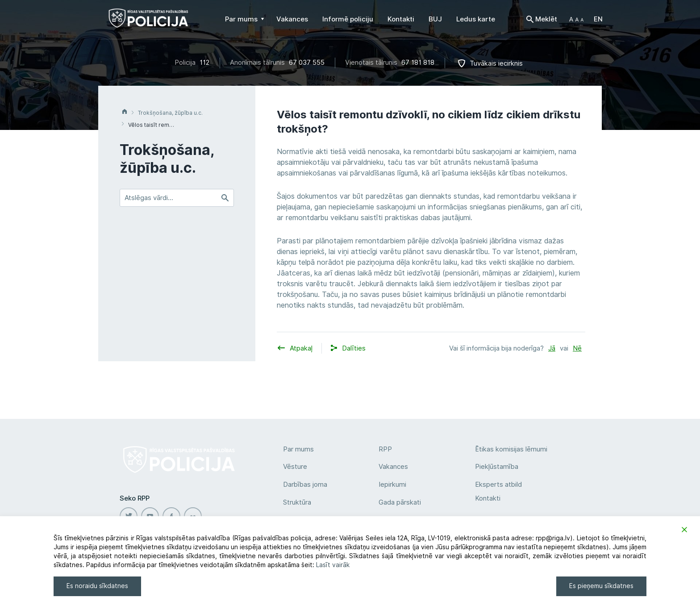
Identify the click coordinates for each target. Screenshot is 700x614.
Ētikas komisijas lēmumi (511, 449)
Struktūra (297, 502)
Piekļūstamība (497, 467)
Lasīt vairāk (333, 565)
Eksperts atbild (498, 485)
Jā (552, 348)
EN (598, 19)
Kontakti (488, 498)
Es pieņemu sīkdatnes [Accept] (601, 586)
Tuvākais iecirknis (496, 63)
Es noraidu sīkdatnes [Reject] (97, 586)
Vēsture (295, 467)
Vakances (393, 467)
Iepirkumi (392, 485)
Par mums (298, 449)
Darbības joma (305, 485)
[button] (576, 19)
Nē (577, 348)
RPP (385, 449)
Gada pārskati (400, 502)
